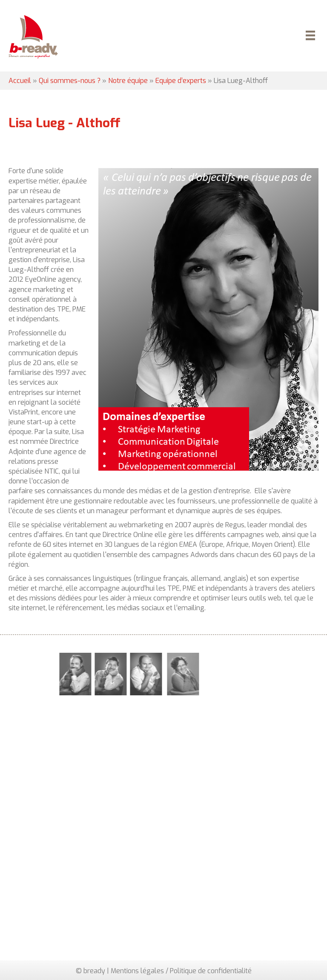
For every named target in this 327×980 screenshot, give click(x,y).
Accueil (20, 81)
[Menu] (309, 37)
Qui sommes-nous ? (70, 81)
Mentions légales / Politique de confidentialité (181, 971)
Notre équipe (128, 81)
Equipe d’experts (181, 81)
